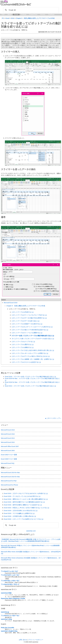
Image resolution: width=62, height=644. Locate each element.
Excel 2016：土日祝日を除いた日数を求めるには (20, 516)
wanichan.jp (5, 612)
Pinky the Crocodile (8, 628)
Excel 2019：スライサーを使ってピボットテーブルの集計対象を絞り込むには (30, 377)
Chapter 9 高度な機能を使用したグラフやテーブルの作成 (26, 306)
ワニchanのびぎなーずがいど (10, 584)
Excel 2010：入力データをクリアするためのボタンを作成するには (26, 493)
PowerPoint (33, 14)
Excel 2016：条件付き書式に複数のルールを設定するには (23, 505)
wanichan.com (31, 531)
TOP (3, 14)
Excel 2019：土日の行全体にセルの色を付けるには (21, 510)
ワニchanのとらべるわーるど (10, 616)
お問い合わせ (23, 640)
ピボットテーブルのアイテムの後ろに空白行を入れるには (31, 356)
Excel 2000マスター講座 (9, 459)
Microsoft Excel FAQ (8, 463)
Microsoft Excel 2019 (8, 430)
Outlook (24, 14)
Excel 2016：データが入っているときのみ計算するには (22, 496)
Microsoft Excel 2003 (8, 450)
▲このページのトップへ (53, 418)
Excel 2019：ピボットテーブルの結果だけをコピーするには (24, 519)
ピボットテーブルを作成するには (23, 312)
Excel (16, 14)
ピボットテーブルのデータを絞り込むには (26, 321)
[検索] (31, 10)
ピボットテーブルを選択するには (23, 344)
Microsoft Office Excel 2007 (10, 446)
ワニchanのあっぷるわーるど (10, 581)
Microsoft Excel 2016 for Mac (10, 477)
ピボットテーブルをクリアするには (23, 341)
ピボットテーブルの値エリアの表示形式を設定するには (30, 330)
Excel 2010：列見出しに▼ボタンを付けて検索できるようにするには (27, 508)
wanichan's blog (6, 619)
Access (43, 14)
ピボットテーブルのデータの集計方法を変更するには (29, 318)
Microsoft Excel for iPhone (9, 485)
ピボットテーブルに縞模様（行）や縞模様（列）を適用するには (33, 359)
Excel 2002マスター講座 (9, 455)
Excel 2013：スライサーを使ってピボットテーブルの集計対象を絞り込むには (30, 386)
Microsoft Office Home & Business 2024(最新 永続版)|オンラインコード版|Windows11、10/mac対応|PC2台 (31, 559)
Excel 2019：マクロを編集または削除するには (19, 513)
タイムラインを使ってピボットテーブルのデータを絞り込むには (33, 339)
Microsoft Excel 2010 (8, 442)
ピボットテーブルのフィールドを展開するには (27, 333)
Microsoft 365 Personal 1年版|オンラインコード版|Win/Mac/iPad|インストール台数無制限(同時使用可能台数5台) (30, 546)
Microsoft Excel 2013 (8, 438)
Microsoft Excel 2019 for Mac (10, 472)
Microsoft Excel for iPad (9, 481)
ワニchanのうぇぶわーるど (9, 571)
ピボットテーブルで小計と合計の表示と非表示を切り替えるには (33, 350)
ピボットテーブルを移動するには (23, 347)
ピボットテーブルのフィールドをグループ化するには (29, 315)
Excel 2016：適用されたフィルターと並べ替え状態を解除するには (26, 499)
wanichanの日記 (6, 593)
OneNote (51, 14)
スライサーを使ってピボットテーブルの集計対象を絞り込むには (33, 336)
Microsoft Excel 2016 (10, 303)
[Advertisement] (31, 402)
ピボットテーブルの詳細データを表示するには (27, 324)
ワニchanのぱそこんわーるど (10, 575)
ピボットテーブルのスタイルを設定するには (26, 362)
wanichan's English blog (9, 631)
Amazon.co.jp (7, 534)
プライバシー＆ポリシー (36, 640)
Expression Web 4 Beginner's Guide (13, 598)
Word (9, 14)
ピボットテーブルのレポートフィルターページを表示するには (32, 327)
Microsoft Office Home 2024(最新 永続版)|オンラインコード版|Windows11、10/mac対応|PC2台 (31, 553)
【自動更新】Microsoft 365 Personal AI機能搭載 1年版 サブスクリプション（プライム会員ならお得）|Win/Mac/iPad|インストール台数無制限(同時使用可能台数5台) (31, 540)
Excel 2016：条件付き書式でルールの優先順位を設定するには (24, 502)
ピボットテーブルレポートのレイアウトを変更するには (30, 353)
